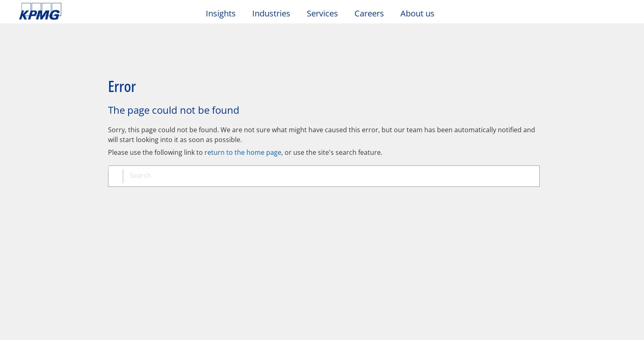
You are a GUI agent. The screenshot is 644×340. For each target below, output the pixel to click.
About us (417, 13)
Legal (30, 215)
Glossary (265, 215)
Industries (271, 13)
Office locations (45, 262)
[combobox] (214, 168)
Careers (369, 13)
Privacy (71, 215)
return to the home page (243, 133)
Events (220, 247)
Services (322, 13)
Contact (34, 247)
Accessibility (124, 215)
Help (222, 215)
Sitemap (180, 215)
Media (125, 247)
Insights (221, 13)
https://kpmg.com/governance (289, 323)
